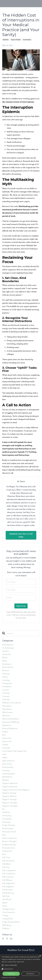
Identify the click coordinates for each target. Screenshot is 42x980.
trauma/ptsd (7, 919)
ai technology (8, 648)
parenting (6, 822)
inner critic (7, 764)
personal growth (9, 832)
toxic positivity (9, 912)
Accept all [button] (11, 974)
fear (4, 735)
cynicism (6, 699)
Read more (21, 962)
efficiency (6, 716)
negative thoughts (16, 40)
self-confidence (9, 874)
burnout (6, 670)
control (5, 690)
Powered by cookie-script (9, 978)
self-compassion (9, 870)
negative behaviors (10, 783)
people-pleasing (9, 825)
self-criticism (8, 877)
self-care (6, 867)
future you (7, 738)
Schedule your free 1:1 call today (21, 535)
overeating (7, 816)
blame (5, 661)
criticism (6, 693)
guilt (4, 754)
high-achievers (8, 761)
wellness (6, 928)
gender (5, 745)
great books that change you (14, 751)
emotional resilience (11, 719)
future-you (7, 741)
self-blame (6, 864)
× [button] (40, 956)
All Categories (8, 645)
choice (5, 677)
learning (6, 770)
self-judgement (8, 883)
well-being (7, 925)
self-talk (6, 896)
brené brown (8, 667)
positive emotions (10, 838)
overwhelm (7, 819)
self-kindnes (7, 890)
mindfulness (7, 777)
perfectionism (8, 828)
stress (5, 906)
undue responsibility (11, 922)
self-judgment (8, 887)
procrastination (27, 40)
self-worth (7, 899)
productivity (7, 851)
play (4, 835)
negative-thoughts (10, 806)
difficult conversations (12, 703)
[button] (21, 969)
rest (4, 854)
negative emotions (10, 787)
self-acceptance (9, 861)
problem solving (9, 845)
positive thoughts (9, 841)
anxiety (5, 651)
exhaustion (7, 725)
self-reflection (8, 893)
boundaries (6, 40)
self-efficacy (7, 880)
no (3, 809)
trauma (5, 916)
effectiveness (8, 712)
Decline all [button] (30, 974)
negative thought (10, 799)
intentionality (8, 767)
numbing (6, 812)
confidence (7, 687)
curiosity (6, 696)
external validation (10, 728)
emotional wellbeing (11, 722)
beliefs (5, 658)
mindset (6, 780)
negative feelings (9, 793)
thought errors (9, 909)
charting (6, 674)
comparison (7, 683)
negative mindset (9, 796)
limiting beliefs (9, 774)
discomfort (7, 706)
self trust (6, 857)
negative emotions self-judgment (16, 790)
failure (5, 732)
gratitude (6, 748)
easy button (7, 709)
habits (5, 758)
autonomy (6, 654)
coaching (6, 680)
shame (5, 903)
